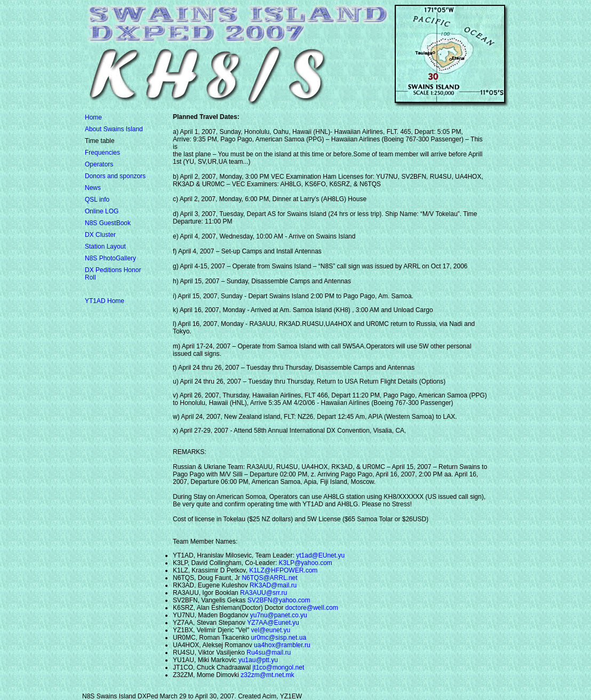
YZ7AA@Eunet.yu (273, 623)
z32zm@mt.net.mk (267, 675)
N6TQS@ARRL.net (269, 578)
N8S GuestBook (108, 223)
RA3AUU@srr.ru (263, 593)
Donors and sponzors (115, 176)
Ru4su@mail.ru (269, 653)
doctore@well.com (312, 608)
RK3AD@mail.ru (273, 585)
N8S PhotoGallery (110, 258)
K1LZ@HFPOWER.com (283, 570)
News (93, 188)
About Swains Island (114, 129)
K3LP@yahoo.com (306, 563)
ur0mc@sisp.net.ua (279, 638)
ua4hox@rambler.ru (282, 645)
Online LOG (102, 211)
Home (93, 117)
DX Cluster (100, 235)
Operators (99, 164)
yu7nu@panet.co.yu (279, 615)
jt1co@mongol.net (278, 667)
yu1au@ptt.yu (258, 660)
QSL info (97, 200)
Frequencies (102, 153)
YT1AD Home (105, 301)
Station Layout (105, 246)
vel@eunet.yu (271, 630)
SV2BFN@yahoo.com (279, 600)
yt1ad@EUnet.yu (320, 555)
